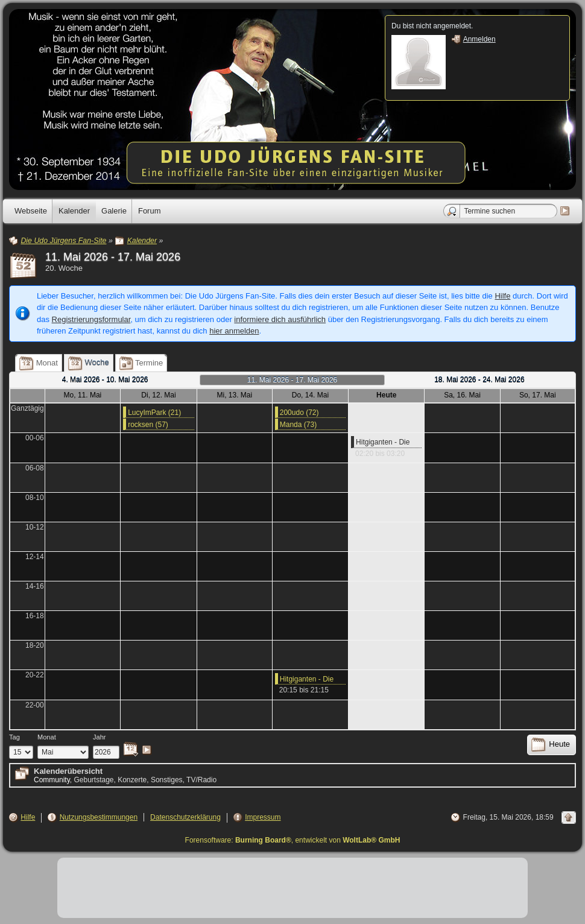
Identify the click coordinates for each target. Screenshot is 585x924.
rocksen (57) (148, 425)
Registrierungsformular (91, 319)
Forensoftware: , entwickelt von (293, 840)
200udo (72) (299, 413)
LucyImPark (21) (154, 413)
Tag (14, 737)
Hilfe (502, 296)
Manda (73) (298, 425)
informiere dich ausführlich (280, 319)
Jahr (100, 737)
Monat (47, 737)
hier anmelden (234, 331)
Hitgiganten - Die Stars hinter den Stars (383, 443)
